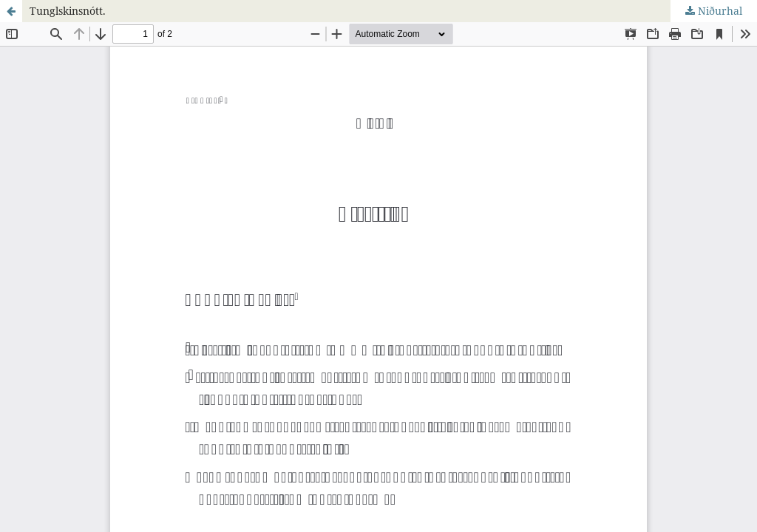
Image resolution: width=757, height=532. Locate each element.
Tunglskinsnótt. (68, 11)
